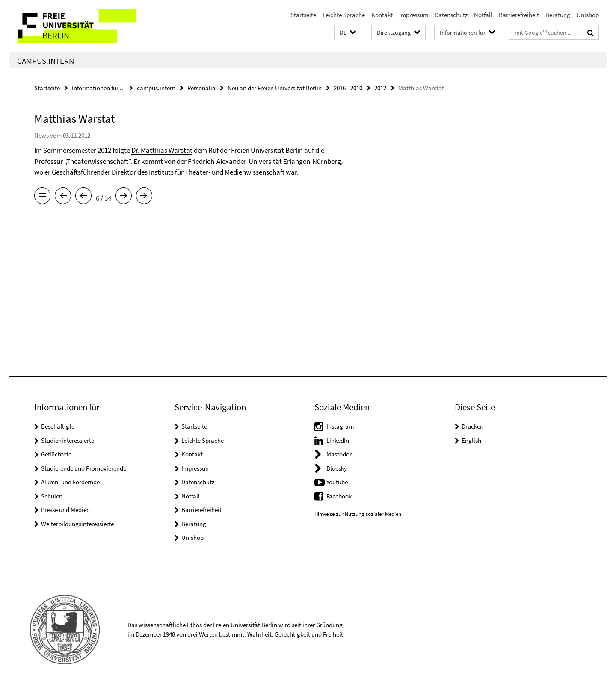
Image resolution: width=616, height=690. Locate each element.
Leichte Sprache (344, 15)
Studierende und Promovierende (84, 468)
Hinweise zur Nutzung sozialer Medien (358, 514)
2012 (380, 88)
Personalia (201, 88)
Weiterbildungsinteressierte (77, 524)
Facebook (339, 496)
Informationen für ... (98, 88)
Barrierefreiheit (519, 15)
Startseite (303, 15)
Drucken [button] (472, 426)
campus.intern (46, 61)
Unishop (588, 15)
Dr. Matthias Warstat (162, 150)
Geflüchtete (56, 454)
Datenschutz (451, 15)
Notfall (483, 15)
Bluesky (337, 468)
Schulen (52, 496)
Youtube (337, 482)
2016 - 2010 (348, 88)
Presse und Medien (65, 510)
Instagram (340, 426)
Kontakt (382, 15)
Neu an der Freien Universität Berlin (275, 88)
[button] (348, 33)
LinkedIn (338, 440)
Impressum (414, 15)
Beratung (558, 15)
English (471, 440)
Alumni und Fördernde (70, 482)
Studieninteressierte (68, 440)
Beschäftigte (58, 426)
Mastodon (340, 454)
